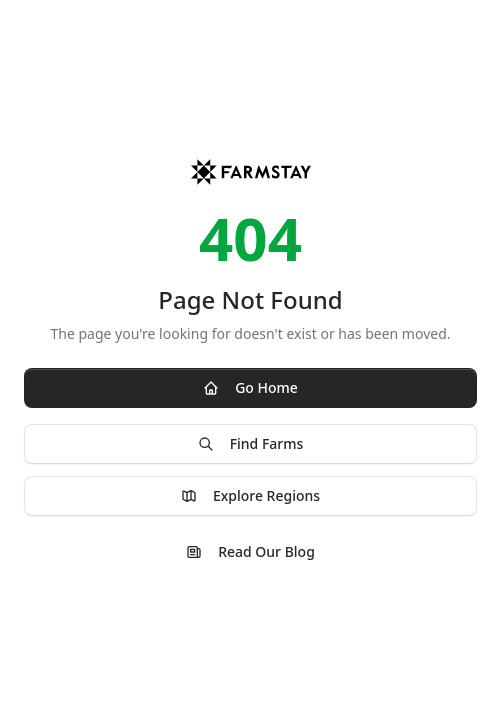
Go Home (250, 387)
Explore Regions (250, 495)
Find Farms (251, 443)
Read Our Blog (250, 551)
